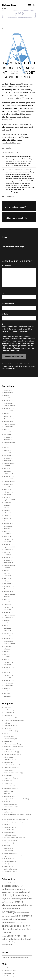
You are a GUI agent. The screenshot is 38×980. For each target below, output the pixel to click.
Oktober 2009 (8, 683)
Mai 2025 (7, 398)
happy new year (9, 760)
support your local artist (12, 856)
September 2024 (9, 406)
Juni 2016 (7, 531)
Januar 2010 (8, 678)
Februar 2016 (8, 539)
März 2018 (7, 489)
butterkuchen (26, 176)
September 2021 (9, 442)
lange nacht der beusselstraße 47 (21, 181)
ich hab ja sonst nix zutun (12, 773)
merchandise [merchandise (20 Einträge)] (9, 923)
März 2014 (7, 578)
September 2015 (9, 547)
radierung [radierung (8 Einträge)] (16, 933)
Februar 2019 (8, 474)
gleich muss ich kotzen (11, 754)
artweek (11, 170)
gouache (16, 179)
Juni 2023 (7, 414)
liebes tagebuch (9, 804)
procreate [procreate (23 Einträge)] (7, 933)
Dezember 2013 (9, 586)
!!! (7, 170)
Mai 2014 (7, 573)
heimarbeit (7, 762)
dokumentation (9, 739)
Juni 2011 (7, 652)
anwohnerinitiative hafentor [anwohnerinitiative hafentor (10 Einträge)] (11, 883)
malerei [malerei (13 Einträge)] (24, 919)
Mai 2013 (7, 602)
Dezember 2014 (9, 557)
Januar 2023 (8, 416)
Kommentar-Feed (9, 973)
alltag (6, 707)
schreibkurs (8, 851)
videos (6, 864)
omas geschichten (10, 840)
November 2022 (9, 419)
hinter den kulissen (10, 768)
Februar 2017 (8, 516)
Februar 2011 (8, 662)
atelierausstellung (28, 172)
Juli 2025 (7, 395)
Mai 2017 (7, 508)
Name (4, 293)
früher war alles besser (12, 747)
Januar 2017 (8, 518)
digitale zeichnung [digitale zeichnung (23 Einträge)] (19, 895)
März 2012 (7, 631)
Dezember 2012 (9, 612)
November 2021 (9, 440)
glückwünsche (9, 757)
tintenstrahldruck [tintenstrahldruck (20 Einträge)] (23, 939)
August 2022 (8, 427)
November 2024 (9, 401)
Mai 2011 (7, 654)
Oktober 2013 (8, 591)
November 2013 (9, 589)
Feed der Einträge (10, 971)
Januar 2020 (8, 455)
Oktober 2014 (8, 563)
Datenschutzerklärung (12, 343)
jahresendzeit (8, 786)
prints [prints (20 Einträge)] (18, 929)
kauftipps (9, 161)
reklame (13, 165)
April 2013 (7, 605)
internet (6, 781)
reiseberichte (8, 843)
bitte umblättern (9, 731)
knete (6, 794)
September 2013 (9, 594)
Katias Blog (9, 5)
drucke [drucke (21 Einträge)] (28, 899)
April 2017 (7, 510)
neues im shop (8, 832)
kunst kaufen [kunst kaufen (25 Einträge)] (13, 919)
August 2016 (8, 526)
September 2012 (9, 615)
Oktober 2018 (8, 479)
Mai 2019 (7, 469)
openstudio (25, 185)
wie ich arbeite (9, 869)
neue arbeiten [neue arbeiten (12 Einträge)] (21, 923)
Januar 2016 (8, 542)
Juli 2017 (7, 505)
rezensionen (8, 848)
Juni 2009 (7, 691)
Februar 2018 (8, 492)
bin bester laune (9, 726)
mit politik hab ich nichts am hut (14, 819)
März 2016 (7, 537)
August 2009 (8, 686)
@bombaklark (7, 137)
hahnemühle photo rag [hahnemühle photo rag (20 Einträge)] (14, 908)
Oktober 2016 (8, 523)
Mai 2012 (7, 625)
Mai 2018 (7, 487)
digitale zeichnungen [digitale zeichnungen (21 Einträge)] (13, 899)
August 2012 (8, 618)
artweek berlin (20, 170)
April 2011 (7, 657)
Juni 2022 (7, 429)
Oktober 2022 (8, 421)
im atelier (7, 775)
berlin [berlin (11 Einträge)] (18, 892)
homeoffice (7, 770)
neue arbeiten (22, 163)
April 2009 (7, 696)
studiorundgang (22, 187)
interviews (7, 783)
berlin (26, 157)
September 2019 (9, 463)
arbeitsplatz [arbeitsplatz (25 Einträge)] (9, 886)
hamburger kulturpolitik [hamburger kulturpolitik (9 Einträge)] (22, 913)
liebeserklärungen (10, 807)
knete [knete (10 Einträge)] (4, 920)
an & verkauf (8, 713)
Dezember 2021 (9, 437)
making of (7, 812)
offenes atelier (16, 185)
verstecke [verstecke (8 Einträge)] (4, 942)
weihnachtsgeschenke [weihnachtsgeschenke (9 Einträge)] (14, 942)
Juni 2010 (7, 670)
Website (5, 314)
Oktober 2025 (8, 393)
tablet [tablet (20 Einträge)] (11, 939)
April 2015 (7, 555)
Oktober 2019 (8, 461)
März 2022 (7, 432)
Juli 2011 (7, 649)
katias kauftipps (28, 159)
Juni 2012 (7, 623)
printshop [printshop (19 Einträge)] (26, 929)
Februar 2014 (8, 581)
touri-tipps (20, 165)
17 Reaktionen (10, 196)
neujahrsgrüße (9, 835)
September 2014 (9, 565)
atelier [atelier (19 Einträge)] (19, 886)
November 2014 (9, 560)
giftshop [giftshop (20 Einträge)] (19, 902)
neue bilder (7, 830)
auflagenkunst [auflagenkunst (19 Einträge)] (9, 889)
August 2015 (8, 550)
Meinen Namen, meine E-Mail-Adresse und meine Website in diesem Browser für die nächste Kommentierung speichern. (18, 329)
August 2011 (8, 646)
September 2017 (9, 500)
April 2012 (7, 628)
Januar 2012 (8, 636)
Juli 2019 (7, 466)
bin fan (6, 728)
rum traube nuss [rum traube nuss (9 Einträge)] (24, 933)
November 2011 (9, 639)
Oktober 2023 (8, 411)
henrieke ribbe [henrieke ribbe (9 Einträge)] (6, 916)
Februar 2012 (8, 633)
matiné (27, 183)
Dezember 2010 (9, 667)
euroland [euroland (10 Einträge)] (11, 902)
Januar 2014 (8, 584)
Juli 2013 (7, 597)
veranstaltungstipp (12, 192)
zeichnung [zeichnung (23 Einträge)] (8, 945)
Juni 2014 (7, 571)
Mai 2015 (7, 552)
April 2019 (7, 471)
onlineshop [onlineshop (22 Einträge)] (8, 926)
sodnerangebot (11, 187)
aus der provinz (9, 718)
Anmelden (7, 968)
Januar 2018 (8, 495)
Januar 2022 (8, 435)
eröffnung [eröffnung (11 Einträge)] (5, 902)
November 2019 (9, 458)
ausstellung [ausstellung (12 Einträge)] (21, 889)
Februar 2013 (8, 607)
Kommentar (6, 265)
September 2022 (9, 424)
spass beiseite (9, 853)
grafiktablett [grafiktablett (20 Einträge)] (20, 905)
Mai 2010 (7, 673)
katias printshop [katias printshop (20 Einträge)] (24, 916)
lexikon (6, 802)
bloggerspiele (8, 736)
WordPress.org (9, 976)
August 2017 (8, 503)
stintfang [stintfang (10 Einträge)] (5, 936)
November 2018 (9, 476)
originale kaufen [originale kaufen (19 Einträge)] (22, 926)
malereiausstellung (18, 183)
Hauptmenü (29, 7)
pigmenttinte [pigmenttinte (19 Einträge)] (8, 929)
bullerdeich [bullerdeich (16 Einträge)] (25, 892)
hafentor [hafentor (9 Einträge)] (29, 905)
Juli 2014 (7, 568)
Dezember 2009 (9, 680)
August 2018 (8, 484)
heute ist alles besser (11, 765)
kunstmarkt (16, 161)
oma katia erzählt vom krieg (13, 838)
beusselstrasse (16, 176)
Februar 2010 (8, 675)
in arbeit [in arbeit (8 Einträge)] (13, 916)
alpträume (7, 710)
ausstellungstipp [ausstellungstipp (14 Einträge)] (9, 892)
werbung (27, 165)
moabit (8, 185)
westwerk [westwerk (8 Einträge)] (23, 942)
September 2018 (9, 482)
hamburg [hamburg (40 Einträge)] (8, 912)
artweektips (17, 172)
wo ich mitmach (9, 872)
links (5, 809)
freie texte (7, 741)
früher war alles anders (12, 744)
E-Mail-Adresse (8, 303)
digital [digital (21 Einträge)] (5, 895)
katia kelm (9, 148)
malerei (8, 183)
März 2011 (7, 659)
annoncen (7, 715)
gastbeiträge (8, 749)
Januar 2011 (8, 665)
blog (5, 734)
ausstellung (9, 174)
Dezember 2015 (9, 544)
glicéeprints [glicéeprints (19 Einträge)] (8, 905)
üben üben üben (9, 861)
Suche (34, 7)
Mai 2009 (7, 693)
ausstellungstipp (20, 174)
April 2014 (7, 576)
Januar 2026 (8, 390)
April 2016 (7, 534)
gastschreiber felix (10, 752)
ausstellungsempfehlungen (15, 157)
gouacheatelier (24, 179)
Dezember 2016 (9, 521)
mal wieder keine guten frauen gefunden (17, 815)
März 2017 (7, 513)
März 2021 (7, 453)
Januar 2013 (8, 610)
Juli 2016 (7, 529)
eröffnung (9, 179)
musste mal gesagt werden (13, 822)
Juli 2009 (7, 688)
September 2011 (9, 644)
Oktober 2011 (8, 641)
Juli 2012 (7, 620)
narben (6, 825)
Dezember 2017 (9, 497)
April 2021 (7, 450)
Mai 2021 (7, 448)
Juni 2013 (7, 599)
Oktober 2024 (8, 403)
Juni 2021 (7, 445)
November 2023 (9, 408)
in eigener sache (16, 159)
